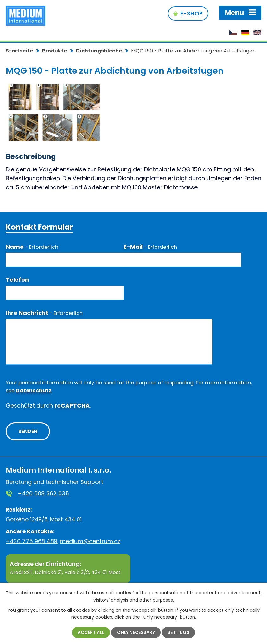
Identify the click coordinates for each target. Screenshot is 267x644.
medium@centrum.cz (90, 540)
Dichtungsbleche (99, 50)
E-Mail (150, 246)
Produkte (54, 50)
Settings (178, 632)
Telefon (17, 279)
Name (32, 246)
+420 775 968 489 (32, 540)
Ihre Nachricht (44, 312)
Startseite (19, 50)
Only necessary (136, 632)
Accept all (91, 632)
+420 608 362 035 (43, 493)
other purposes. (157, 600)
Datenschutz (34, 390)
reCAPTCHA (72, 405)
